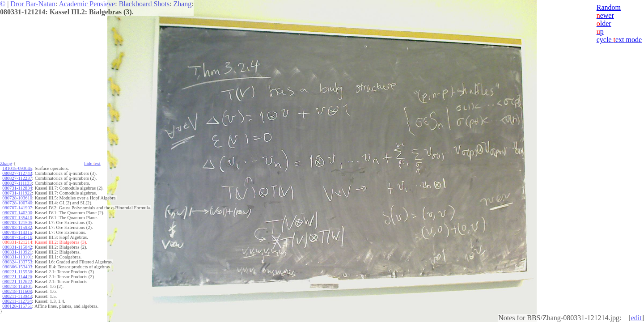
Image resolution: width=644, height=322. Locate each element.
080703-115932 (17, 227)
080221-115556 (17, 272)
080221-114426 (17, 277)
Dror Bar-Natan (33, 4)
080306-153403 (17, 267)
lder (604, 23)
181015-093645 (17, 168)
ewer (605, 15)
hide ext (92, 163)
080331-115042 (17, 247)
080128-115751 (17, 306)
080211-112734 (17, 301)
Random (609, 7)
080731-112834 (17, 188)
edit (636, 318)
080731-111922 (17, 193)
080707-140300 (17, 213)
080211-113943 (17, 296)
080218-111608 (17, 291)
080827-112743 (17, 173)
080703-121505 (17, 222)
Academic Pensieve (87, 4)
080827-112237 (17, 178)
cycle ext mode (619, 40)
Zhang (182, 4)
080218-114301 (17, 286)
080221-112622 (17, 282)
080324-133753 (17, 262)
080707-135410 (17, 218)
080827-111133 (17, 183)
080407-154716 (17, 237)
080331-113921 (17, 252)
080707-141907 (17, 208)
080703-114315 (17, 232)
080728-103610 (17, 198)
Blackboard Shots (144, 4)
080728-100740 (17, 203)
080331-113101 (17, 257)
